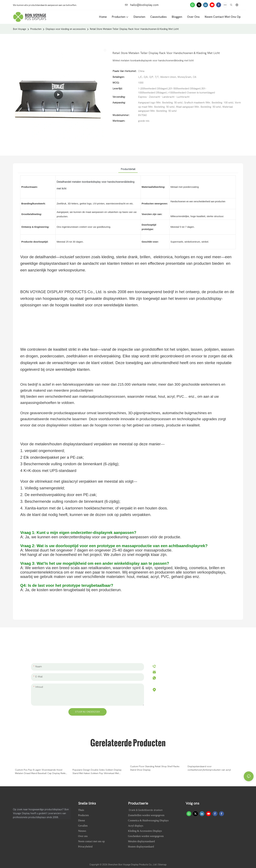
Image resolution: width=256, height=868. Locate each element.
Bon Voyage (20, 29)
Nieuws (83, 831)
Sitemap (162, 865)
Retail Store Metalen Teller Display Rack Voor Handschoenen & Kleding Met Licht (134, 29)
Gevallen (83, 826)
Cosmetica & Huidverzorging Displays (148, 820)
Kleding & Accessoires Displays (145, 831)
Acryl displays (136, 826)
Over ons (83, 836)
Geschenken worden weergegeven (146, 836)
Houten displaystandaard (141, 847)
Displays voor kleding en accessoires (66, 29)
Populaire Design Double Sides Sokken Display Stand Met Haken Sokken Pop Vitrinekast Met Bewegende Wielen (97, 772)
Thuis (81, 810)
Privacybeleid (85, 847)
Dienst (82, 820)
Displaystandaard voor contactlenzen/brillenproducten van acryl (209, 768)
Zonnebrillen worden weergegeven (146, 815)
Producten (36, 29)
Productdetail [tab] (128, 169)
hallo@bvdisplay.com (142, 5)
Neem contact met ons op (92, 841)
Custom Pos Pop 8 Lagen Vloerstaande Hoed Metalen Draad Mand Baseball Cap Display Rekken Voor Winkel (42, 772)
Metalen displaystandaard (141, 841)
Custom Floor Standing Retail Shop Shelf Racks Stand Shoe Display (155, 768)
